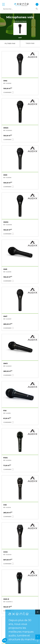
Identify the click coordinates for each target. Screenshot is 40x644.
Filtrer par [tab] (10, 43)
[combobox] (19, 9)
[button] (7, 92)
